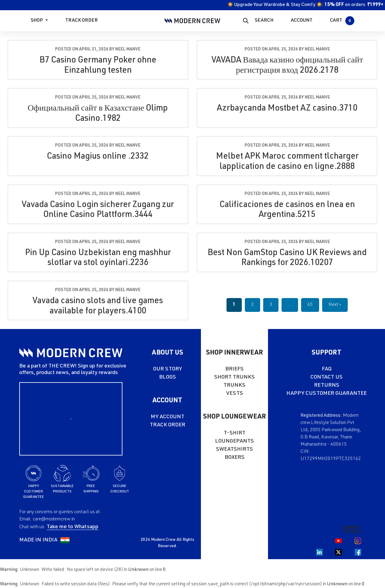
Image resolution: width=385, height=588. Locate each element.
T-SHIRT (235, 433)
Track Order (82, 21)
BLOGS (168, 377)
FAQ (327, 369)
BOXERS (235, 458)
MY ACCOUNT (168, 417)
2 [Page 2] (253, 305)
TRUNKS (234, 385)
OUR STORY (168, 369)
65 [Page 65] (310, 305)
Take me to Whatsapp (72, 527)
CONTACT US (326, 377)
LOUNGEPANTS (234, 441)
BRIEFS (234, 369)
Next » (335, 305)
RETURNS (327, 385)
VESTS (235, 394)
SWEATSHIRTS (234, 449)
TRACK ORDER (168, 425)
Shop (37, 21)
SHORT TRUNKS (234, 377)
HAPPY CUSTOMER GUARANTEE (326, 394)
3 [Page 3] (271, 305)
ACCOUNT (302, 21)
